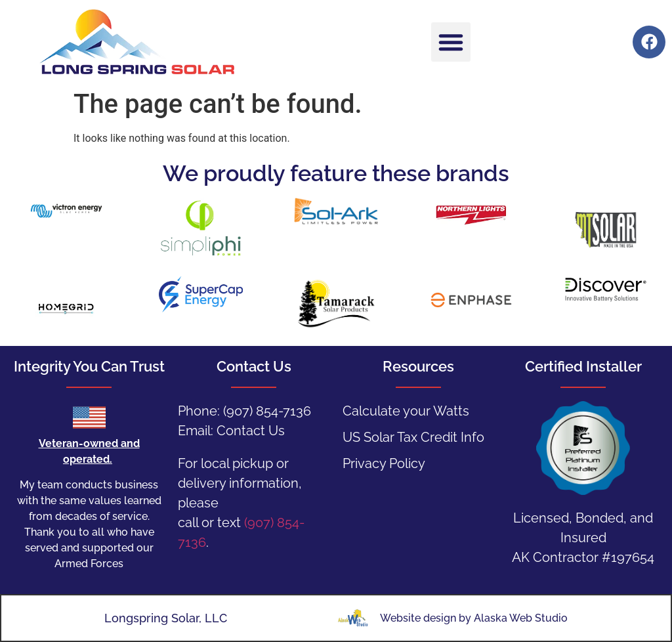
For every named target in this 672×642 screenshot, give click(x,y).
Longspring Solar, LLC (166, 618)
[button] (451, 42)
